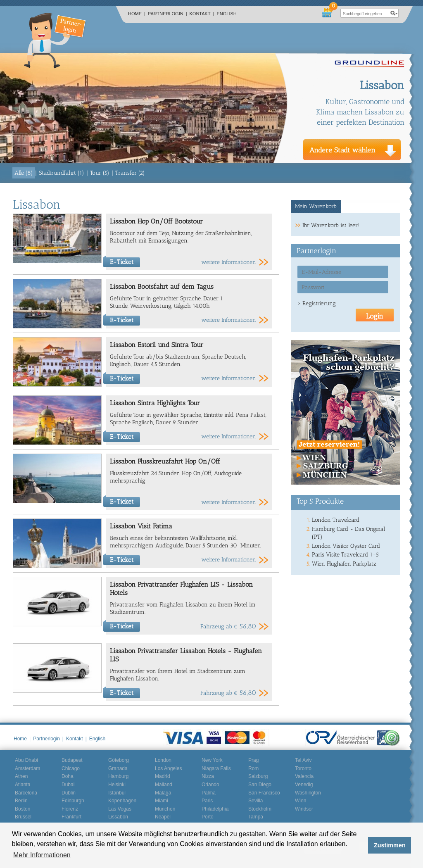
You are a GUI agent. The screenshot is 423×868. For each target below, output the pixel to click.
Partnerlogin (168, 14)
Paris (207, 801)
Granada (118, 768)
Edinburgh (73, 801)
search (394, 13)
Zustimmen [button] (390, 845)
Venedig (304, 785)
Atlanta (23, 785)
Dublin (69, 793)
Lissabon (118, 817)
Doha (68, 776)
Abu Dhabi (26, 760)
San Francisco (264, 793)
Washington (308, 793)
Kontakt (202, 14)
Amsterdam (27, 768)
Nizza (208, 776)
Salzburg (258, 776)
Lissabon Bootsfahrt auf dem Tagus (162, 287)
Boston (23, 809)
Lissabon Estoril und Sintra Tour (157, 345)
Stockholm (260, 809)
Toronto (303, 768)
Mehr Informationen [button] (42, 855)
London (163, 760)
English (227, 14)
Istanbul (117, 793)
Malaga (163, 793)
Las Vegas (120, 809)
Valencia (304, 776)
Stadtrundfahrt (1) (62, 173)
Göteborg (119, 760)
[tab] (316, 207)
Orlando (210, 785)
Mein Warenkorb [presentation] (316, 206)
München (165, 809)
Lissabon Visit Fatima (141, 526)
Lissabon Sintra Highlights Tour (155, 403)
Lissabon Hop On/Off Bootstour (156, 221)
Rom (253, 768)
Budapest (72, 760)
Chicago (71, 768)
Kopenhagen (122, 801)
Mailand (164, 785)
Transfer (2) (130, 173)
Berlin (21, 801)
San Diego (260, 785)
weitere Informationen (229, 262)
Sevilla (255, 801)
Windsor (304, 809)
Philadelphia (215, 809)
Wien (301, 801)
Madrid (163, 776)
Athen (21, 776)
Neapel (163, 817)
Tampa (256, 817)
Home (137, 14)
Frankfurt (71, 817)
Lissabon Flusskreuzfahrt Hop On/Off (165, 461)
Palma (209, 793)
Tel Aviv (303, 760)
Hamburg (118, 776)
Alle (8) (24, 173)
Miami (162, 801)
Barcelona (26, 793)
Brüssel (23, 817)
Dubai (68, 785)
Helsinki (117, 785)
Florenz (70, 809)
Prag (253, 760)
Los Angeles (168, 768)
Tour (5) (100, 173)
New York (212, 760)
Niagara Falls (216, 768)
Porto (208, 817)
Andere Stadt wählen (342, 150)
